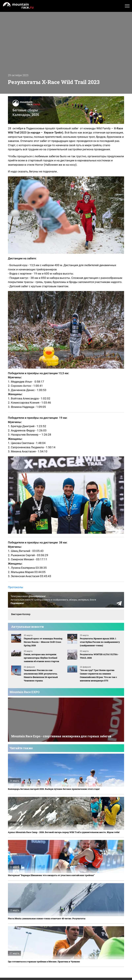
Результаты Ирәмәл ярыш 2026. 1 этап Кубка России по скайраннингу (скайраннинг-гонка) (100, 642)
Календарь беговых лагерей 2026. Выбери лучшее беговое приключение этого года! (54, 789)
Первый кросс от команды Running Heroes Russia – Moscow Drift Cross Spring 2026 (43, 642)
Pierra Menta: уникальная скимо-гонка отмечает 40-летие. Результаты (47, 918)
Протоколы (16, 587)
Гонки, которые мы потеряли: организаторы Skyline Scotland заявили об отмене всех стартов (41, 658)
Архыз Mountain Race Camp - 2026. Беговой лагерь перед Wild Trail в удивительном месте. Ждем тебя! (64, 832)
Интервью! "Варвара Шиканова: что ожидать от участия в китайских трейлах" (51, 875)
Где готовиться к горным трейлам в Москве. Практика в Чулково (44, 962)
